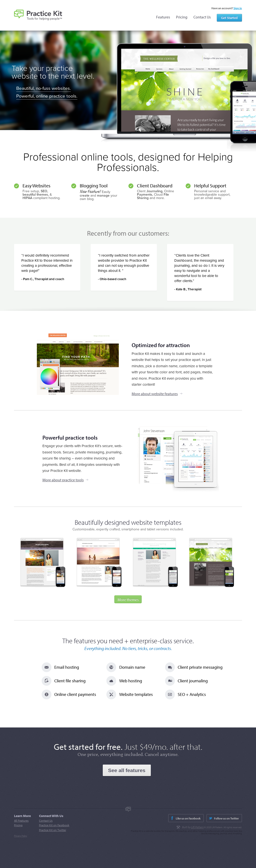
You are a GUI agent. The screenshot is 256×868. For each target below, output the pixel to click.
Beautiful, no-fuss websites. (44, 88)
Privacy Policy (21, 836)
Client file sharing (70, 681)
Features (163, 17)
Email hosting (67, 667)
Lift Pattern (197, 827)
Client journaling (193, 681)
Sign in (238, 8)
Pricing (182, 17)
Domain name (132, 667)
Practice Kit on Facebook (54, 825)
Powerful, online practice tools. (47, 96)
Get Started (229, 18)
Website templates (136, 694)
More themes (128, 600)
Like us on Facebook (188, 818)
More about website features (155, 394)
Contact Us (202, 17)
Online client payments (75, 694)
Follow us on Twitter (226, 818)
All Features (21, 821)
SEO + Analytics (192, 694)
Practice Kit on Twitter (53, 830)
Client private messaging (200, 667)
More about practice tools (63, 480)
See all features (127, 770)
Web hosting (131, 681)
